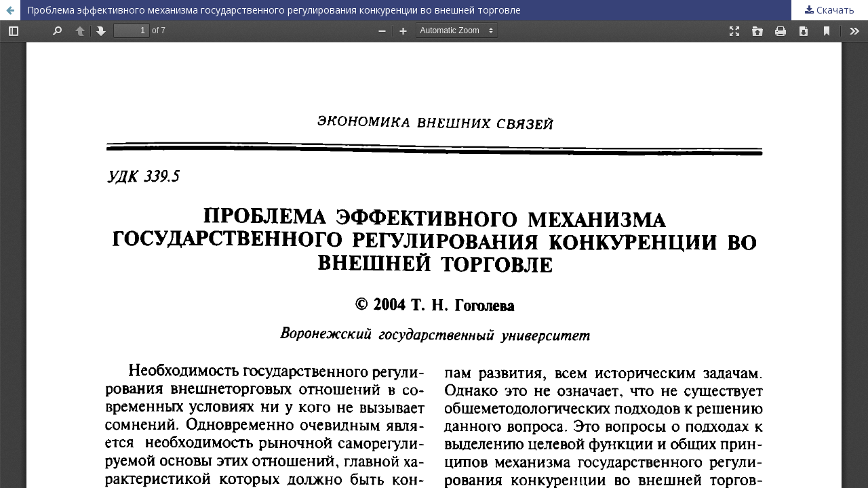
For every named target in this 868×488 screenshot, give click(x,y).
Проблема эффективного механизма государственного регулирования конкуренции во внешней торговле (274, 10)
